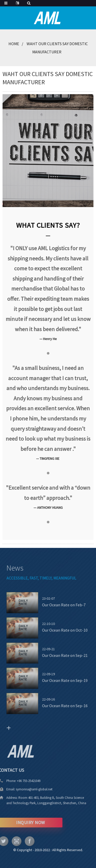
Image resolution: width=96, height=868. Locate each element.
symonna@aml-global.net (28, 789)
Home (14, 44)
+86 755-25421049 (23, 781)
